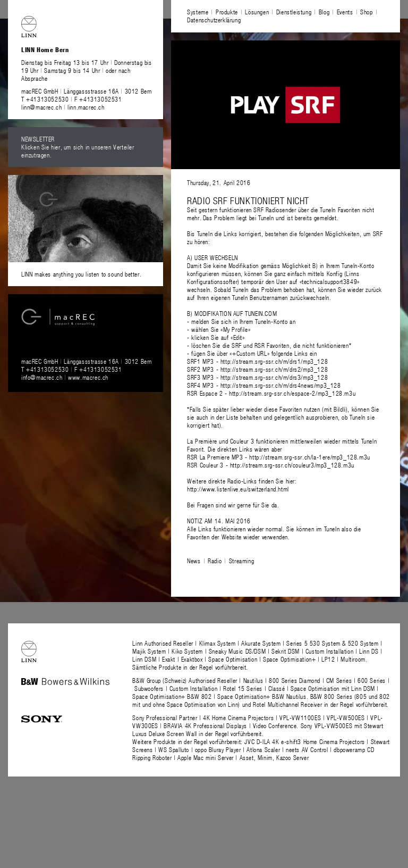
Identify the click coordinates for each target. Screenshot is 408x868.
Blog (324, 12)
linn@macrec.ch (41, 107)
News (194, 561)
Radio (215, 561)
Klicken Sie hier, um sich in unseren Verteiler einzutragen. (78, 151)
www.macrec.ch (88, 377)
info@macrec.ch (42, 377)
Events (345, 12)
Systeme (198, 12)
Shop (366, 12)
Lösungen (257, 12)
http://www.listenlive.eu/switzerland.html (238, 489)
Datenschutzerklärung (214, 20)
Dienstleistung (294, 12)
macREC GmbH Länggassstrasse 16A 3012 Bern (87, 91)
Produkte (227, 12)
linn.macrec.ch (86, 107)
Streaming (241, 561)
